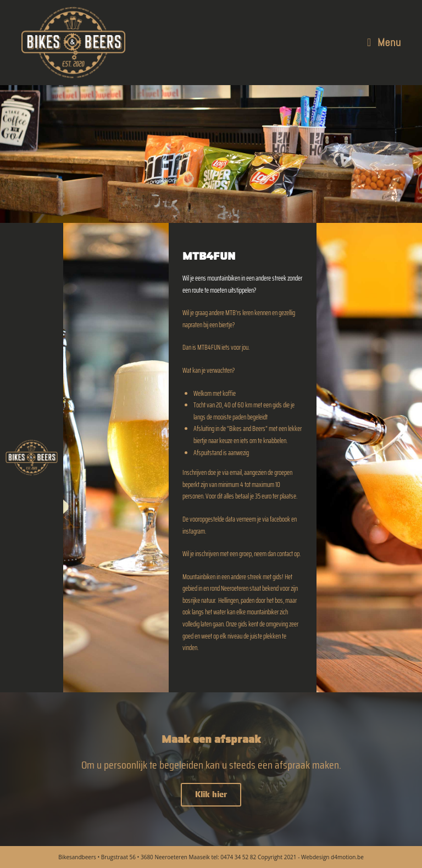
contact (285, 554)
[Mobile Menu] (384, 42)
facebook (280, 519)
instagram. (194, 531)
